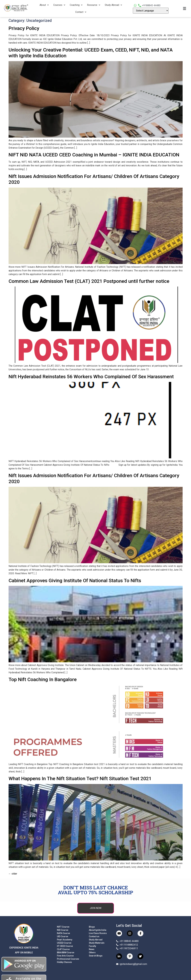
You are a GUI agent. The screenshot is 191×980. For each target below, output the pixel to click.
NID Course (63, 930)
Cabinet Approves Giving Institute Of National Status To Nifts (75, 581)
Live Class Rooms (98, 933)
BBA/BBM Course (66, 952)
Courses (59, 5)
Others (92, 952)
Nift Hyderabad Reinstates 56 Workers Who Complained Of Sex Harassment (91, 377)
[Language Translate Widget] (151, 11)
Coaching (76, 5)
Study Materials (97, 943)
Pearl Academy (65, 940)
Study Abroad (113, 5)
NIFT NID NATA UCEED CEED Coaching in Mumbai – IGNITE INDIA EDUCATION (94, 155)
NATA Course (63, 933)
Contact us (94, 936)
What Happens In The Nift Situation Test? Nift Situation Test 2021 (80, 778)
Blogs (92, 927)
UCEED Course (64, 943)
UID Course (63, 936)
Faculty (92, 946)
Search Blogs (96, 956)
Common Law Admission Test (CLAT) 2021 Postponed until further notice (89, 281)
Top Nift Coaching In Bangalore (43, 679)
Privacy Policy (24, 28)
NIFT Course (63, 927)
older (13, 874)
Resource (94, 5)
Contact (81, 12)
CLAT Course (63, 949)
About (44, 5)
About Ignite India (98, 930)
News (92, 949)
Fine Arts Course (65, 956)
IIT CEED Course (65, 946)
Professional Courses (68, 959)
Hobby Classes (64, 962)
